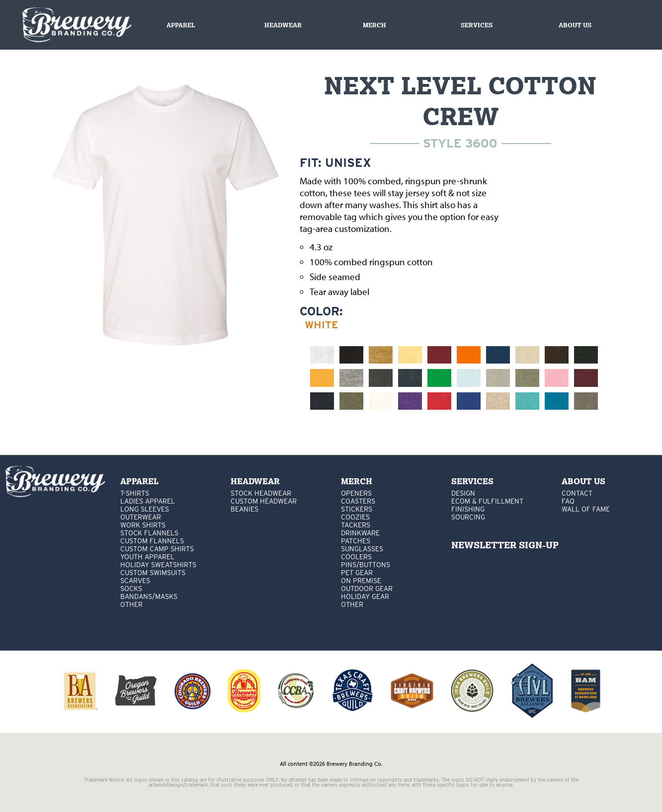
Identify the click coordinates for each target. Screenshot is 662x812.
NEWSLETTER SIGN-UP (505, 545)
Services (477, 25)
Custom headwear (264, 501)
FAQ (568, 501)
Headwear (283, 25)
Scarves (135, 581)
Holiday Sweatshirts (158, 565)
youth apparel (147, 557)
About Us (583, 481)
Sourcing (468, 517)
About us (575, 25)
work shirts (143, 525)
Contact (577, 493)
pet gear (357, 573)
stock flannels (149, 533)
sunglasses (362, 549)
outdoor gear (367, 589)
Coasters (358, 501)
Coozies (355, 517)
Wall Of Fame (586, 509)
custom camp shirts (157, 549)
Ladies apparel (148, 501)
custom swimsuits (153, 573)
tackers (356, 525)
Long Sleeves (145, 509)
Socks (131, 589)
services (472, 481)
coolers (356, 557)
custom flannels (152, 541)
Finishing (468, 509)
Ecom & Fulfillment (487, 501)
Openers (356, 493)
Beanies (245, 509)
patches (356, 541)
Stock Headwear (261, 493)
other (131, 604)
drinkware (360, 533)
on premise (361, 581)
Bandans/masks (149, 596)
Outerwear (141, 517)
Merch (374, 25)
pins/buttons (366, 565)
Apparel (181, 25)
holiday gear (365, 596)
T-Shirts (135, 493)
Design (463, 493)
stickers (357, 509)
